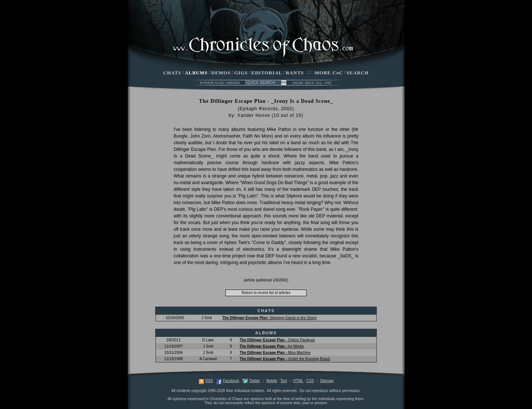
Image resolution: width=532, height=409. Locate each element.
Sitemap (327, 381)
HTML (298, 381)
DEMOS (221, 73)
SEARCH (358, 73)
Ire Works (272, 346)
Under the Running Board (285, 359)
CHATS (172, 73)
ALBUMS (196, 73)
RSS (209, 381)
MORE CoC (329, 73)
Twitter (255, 381)
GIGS (241, 73)
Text (283, 381)
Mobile (272, 381)
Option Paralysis (277, 340)
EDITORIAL (267, 73)
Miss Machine (275, 353)
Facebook (231, 381)
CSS (310, 381)
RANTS (295, 73)
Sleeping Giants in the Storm (269, 318)
